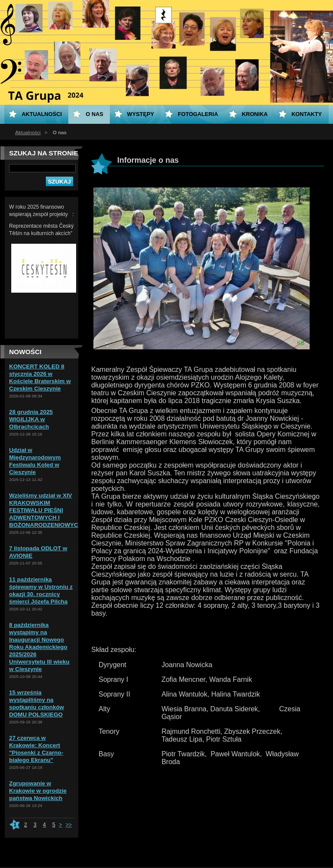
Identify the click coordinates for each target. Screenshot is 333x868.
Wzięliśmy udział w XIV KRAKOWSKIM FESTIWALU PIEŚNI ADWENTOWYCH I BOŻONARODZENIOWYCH (46, 510)
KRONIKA (255, 114)
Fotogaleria (198, 114)
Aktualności (28, 132)
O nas (94, 114)
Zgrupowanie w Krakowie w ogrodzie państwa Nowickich (38, 791)
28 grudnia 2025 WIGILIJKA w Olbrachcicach (31, 419)
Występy (141, 114)
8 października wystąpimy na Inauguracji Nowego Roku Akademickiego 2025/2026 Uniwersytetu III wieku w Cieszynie (39, 647)
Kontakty (307, 114)
